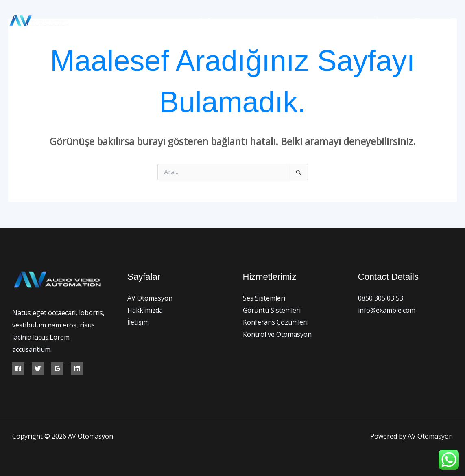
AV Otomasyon (231, 21)
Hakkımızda (284, 21)
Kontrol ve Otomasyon (277, 334)
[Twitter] (436, 21)
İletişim (389, 21)
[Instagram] (454, 21)
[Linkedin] (77, 369)
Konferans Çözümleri (275, 322)
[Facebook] (417, 21)
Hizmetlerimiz (340, 21)
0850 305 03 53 (381, 298)
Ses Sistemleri (264, 298)
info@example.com (387, 310)
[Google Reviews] (57, 369)
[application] (361, 21)
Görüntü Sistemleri (272, 310)
